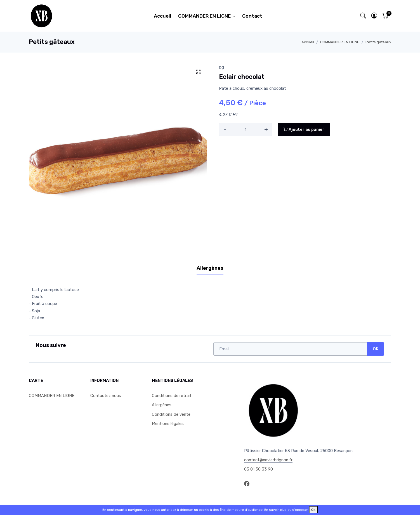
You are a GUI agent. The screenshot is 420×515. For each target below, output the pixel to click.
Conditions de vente (171, 414)
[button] (374, 16)
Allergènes (162, 405)
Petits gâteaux (378, 42)
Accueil (163, 16)
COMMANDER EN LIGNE (204, 16)
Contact (252, 16)
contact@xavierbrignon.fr (268, 460)
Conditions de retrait (172, 396)
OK (376, 349)
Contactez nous (106, 396)
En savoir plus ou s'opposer (286, 510)
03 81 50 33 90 (259, 469)
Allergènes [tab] (210, 268)
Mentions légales (168, 424)
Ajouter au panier (304, 129)
